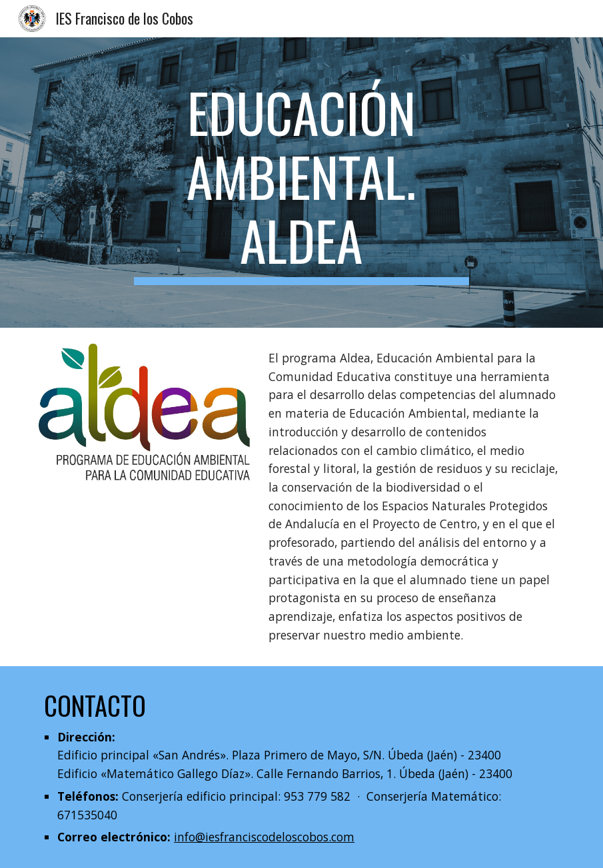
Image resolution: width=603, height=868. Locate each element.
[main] (301, 183)
